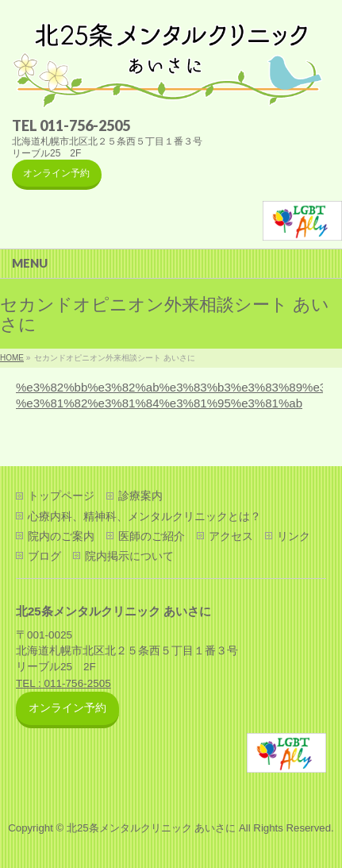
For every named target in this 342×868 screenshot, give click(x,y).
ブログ (44, 556)
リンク (294, 536)
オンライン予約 (56, 173)
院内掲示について (129, 556)
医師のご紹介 (152, 536)
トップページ (61, 496)
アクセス (231, 536)
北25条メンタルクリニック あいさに (151, 828)
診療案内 (140, 496)
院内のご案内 (61, 536)
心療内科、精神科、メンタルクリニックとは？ (144, 516)
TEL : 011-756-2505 (63, 683)
